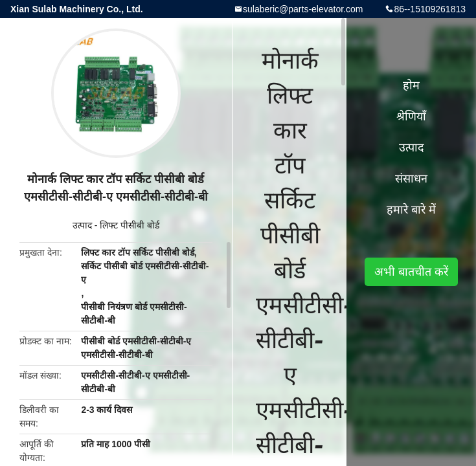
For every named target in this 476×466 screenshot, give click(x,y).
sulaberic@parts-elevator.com (303, 9)
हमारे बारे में (411, 210)
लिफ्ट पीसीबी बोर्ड (130, 225)
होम (411, 85)
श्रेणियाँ (411, 116)
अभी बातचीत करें (411, 272)
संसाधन (411, 179)
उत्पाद (82, 225)
